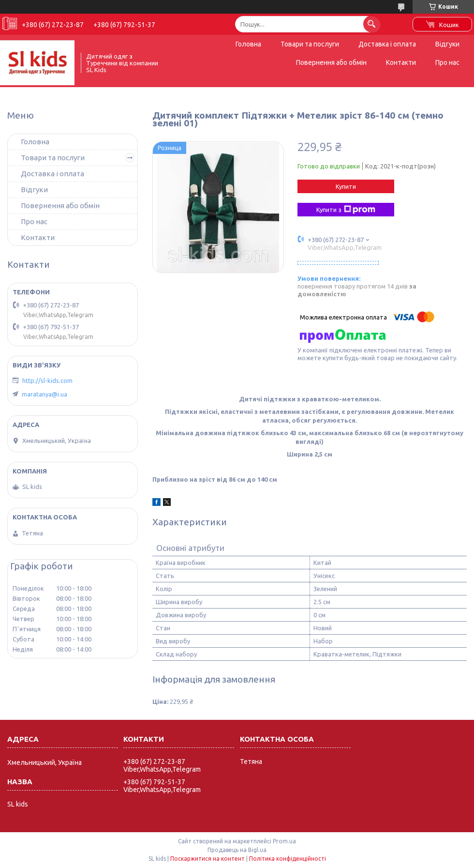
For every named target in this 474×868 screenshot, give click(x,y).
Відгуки (447, 44)
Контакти (401, 62)
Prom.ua (284, 841)
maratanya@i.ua (44, 394)
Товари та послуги (310, 44)
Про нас (447, 62)
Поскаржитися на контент (207, 859)
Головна (248, 44)
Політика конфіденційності (288, 859)
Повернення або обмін (331, 62)
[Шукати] (372, 24)
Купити (346, 186)
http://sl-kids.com (47, 381)
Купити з (346, 210)
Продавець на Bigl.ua (237, 850)
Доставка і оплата (387, 44)
